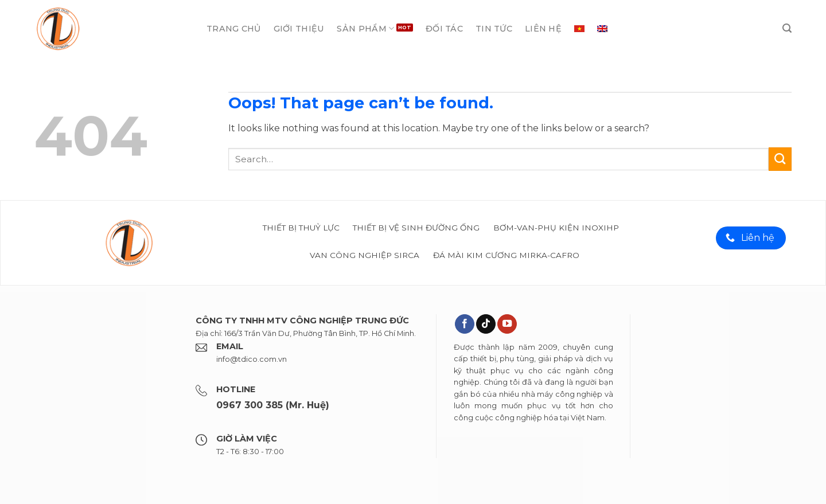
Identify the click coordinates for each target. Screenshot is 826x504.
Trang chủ (234, 29)
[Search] (787, 28)
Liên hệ (543, 29)
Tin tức (494, 29)
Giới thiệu (299, 29)
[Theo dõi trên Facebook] (465, 324)
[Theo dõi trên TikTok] (486, 324)
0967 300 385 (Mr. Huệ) (273, 405)
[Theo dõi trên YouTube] (507, 324)
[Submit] (780, 159)
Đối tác (444, 29)
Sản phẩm (365, 28)
